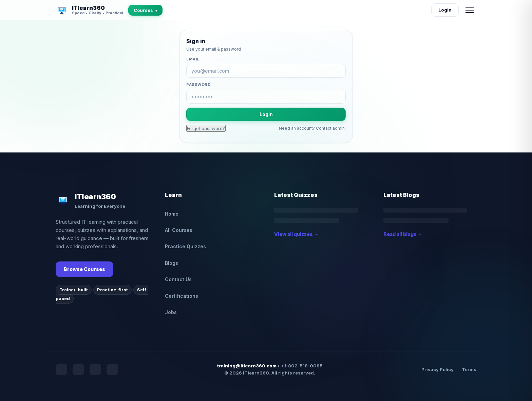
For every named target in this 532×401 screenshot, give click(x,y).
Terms (469, 369)
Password (198, 85)
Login (445, 10)
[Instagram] (95, 369)
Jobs (171, 312)
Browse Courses (84, 269)
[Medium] (112, 369)
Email (193, 59)
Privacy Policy (438, 369)
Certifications (182, 296)
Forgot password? (206, 128)
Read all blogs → (403, 234)
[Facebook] (61, 369)
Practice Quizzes (185, 246)
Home (172, 214)
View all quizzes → (296, 234)
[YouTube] (78, 369)
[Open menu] (470, 10)
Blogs (172, 263)
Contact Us (178, 279)
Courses (145, 10)
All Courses (179, 230)
